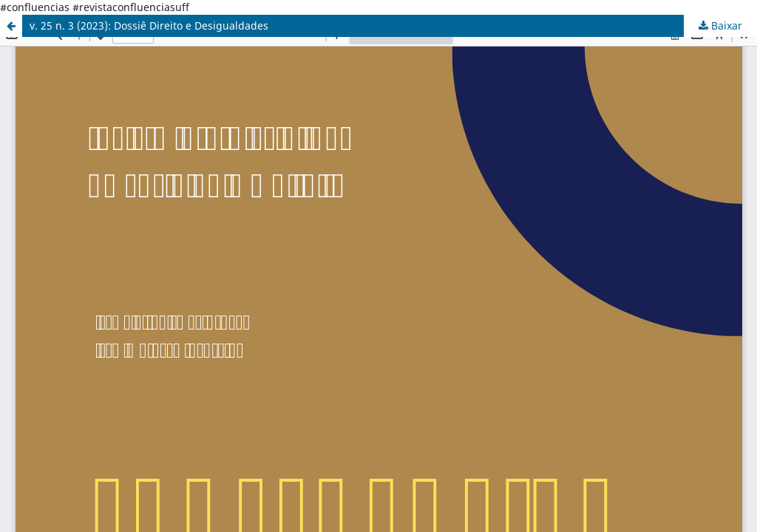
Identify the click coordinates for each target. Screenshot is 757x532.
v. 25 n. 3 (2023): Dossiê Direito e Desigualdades (149, 25)
